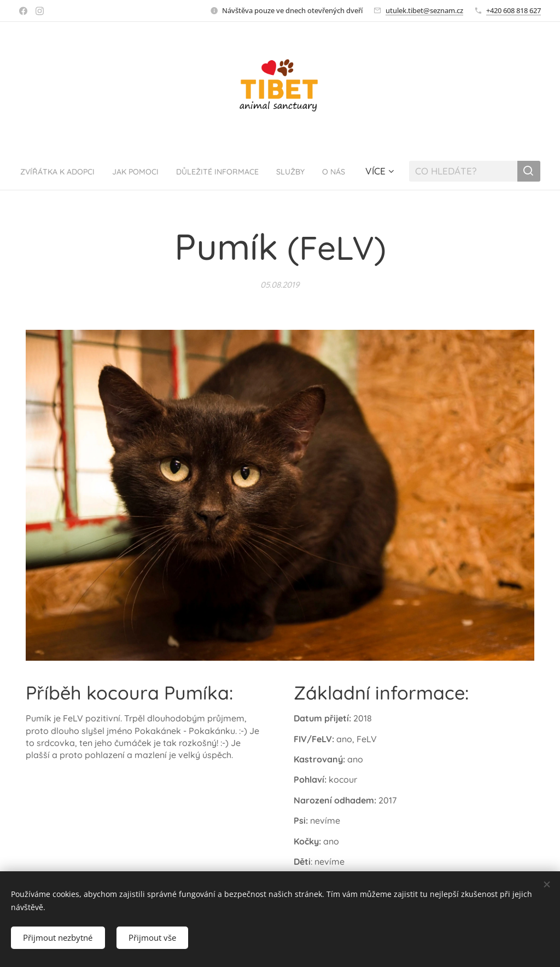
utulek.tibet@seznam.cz (424, 10)
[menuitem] (65, 171)
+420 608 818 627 (514, 10)
